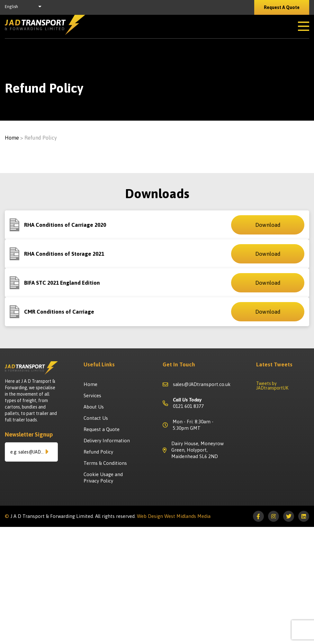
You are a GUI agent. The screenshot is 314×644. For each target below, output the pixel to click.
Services (92, 396)
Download (268, 225)
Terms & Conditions (105, 463)
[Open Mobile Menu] (304, 27)
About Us (94, 407)
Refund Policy (98, 452)
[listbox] (25, 7)
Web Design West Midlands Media (174, 516)
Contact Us (96, 418)
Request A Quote (282, 7)
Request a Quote (102, 429)
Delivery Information (107, 441)
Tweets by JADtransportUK (272, 386)
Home (12, 138)
